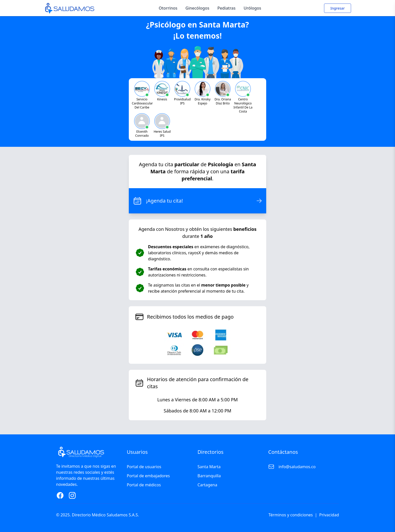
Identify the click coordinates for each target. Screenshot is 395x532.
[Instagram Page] (72, 495)
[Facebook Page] (60, 495)
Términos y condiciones (291, 515)
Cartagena (207, 485)
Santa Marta (209, 467)
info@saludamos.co (297, 467)
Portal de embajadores (148, 476)
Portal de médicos (144, 485)
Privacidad (329, 515)
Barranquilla (209, 476)
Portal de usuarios (144, 467)
